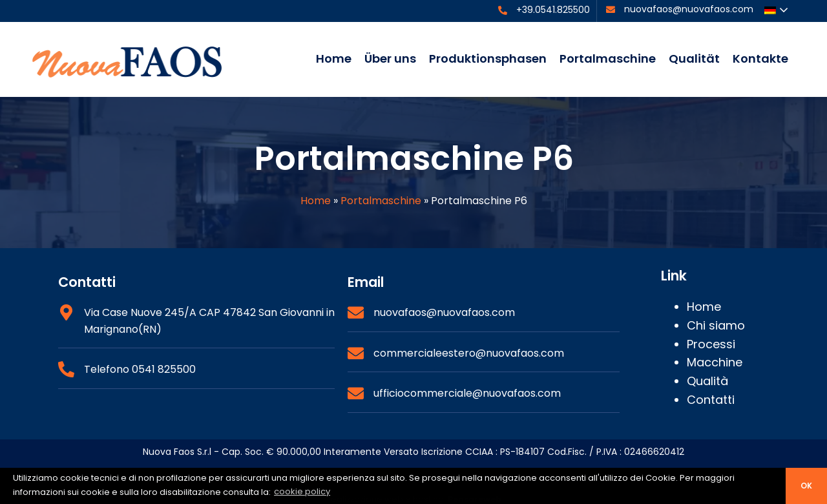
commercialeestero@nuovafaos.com (469, 353)
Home (334, 58)
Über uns (390, 58)
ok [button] (806, 486)
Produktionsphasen (488, 58)
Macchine (715, 362)
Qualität (694, 58)
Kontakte (760, 58)
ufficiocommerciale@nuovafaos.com (467, 393)
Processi (711, 344)
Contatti (711, 400)
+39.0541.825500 (553, 10)
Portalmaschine (608, 58)
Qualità (707, 381)
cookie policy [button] (302, 491)
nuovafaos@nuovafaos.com (689, 9)
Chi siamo (716, 325)
